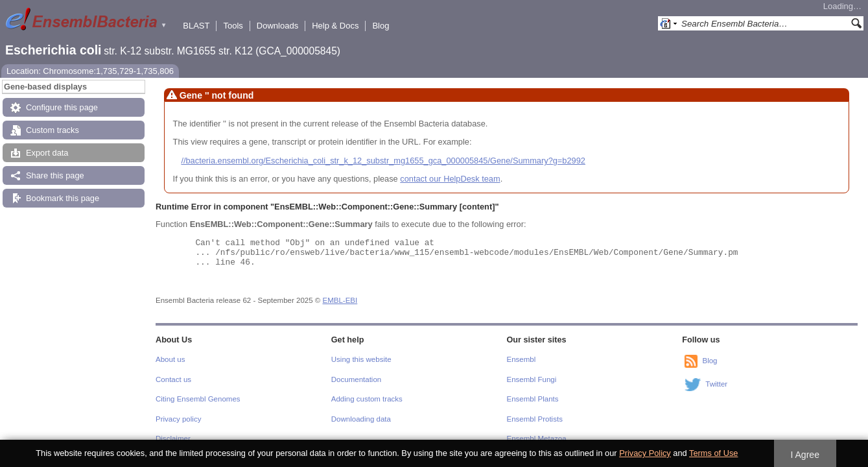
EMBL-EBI (340, 300)
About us (170, 359)
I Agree (805, 455)
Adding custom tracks (367, 399)
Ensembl (522, 359)
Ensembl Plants (533, 399)
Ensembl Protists (535, 419)
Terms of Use (713, 453)
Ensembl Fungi (532, 379)
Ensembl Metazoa (537, 438)
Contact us (173, 379)
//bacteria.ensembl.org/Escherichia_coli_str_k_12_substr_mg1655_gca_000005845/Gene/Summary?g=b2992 (383, 161)
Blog (381, 26)
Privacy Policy (645, 453)
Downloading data (361, 419)
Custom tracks (53, 130)
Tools (233, 26)
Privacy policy (178, 419)
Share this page (55, 175)
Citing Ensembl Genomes (198, 399)
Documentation (356, 379)
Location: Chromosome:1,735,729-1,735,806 (90, 71)
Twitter (716, 385)
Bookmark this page (63, 198)
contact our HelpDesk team (450, 179)
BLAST (196, 26)
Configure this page (62, 107)
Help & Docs (335, 26)
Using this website (361, 359)
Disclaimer (173, 438)
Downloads (277, 26)
